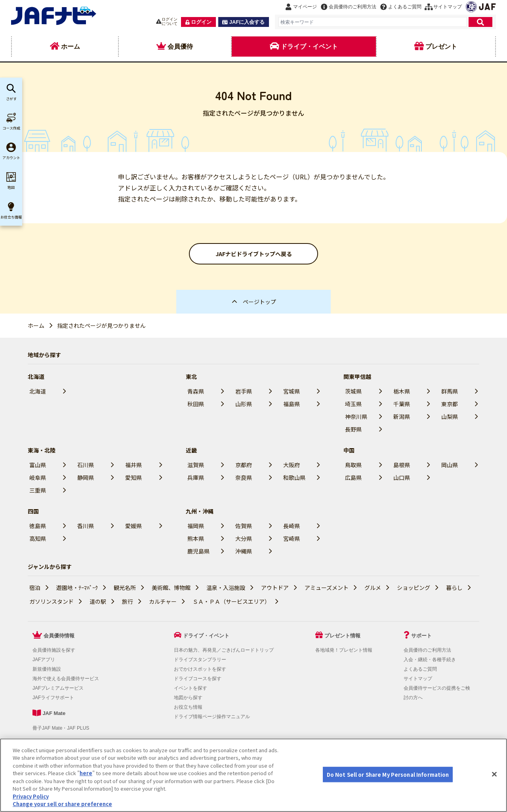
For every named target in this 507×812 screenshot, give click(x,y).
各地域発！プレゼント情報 (344, 650)
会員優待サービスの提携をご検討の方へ (174, 745)
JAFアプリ (44, 660)
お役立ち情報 (188, 707)
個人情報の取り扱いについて (92, 745)
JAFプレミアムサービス (58, 688)
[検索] (480, 22)
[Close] (494, 795)
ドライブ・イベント (206, 636)
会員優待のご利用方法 (427, 650)
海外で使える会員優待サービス (66, 679)
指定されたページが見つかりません (101, 325)
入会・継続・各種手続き (430, 660)
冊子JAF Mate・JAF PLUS (61, 728)
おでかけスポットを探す (200, 669)
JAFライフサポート (53, 698)
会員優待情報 (59, 636)
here (86, 794)
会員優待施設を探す (54, 650)
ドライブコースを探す (198, 679)
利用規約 (44, 745)
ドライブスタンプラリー (200, 660)
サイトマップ (418, 679)
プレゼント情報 (342, 636)
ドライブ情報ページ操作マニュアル (212, 717)
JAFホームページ (244, 745)
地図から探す (188, 698)
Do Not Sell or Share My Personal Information (79, 758)
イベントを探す (191, 688)
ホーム (36, 325)
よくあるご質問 (420, 669)
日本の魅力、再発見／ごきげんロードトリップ (224, 650)
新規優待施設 (47, 669)
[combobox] (373, 22)
